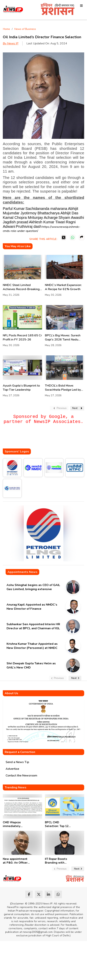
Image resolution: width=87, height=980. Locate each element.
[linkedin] (48, 894)
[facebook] (29, 894)
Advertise (12, 769)
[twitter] (39, 894)
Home (6, 29)
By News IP (11, 43)
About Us (11, 693)
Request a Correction (20, 752)
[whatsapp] (58, 894)
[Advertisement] (45, 441)
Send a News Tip (17, 762)
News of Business (25, 29)
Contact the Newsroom (21, 776)
